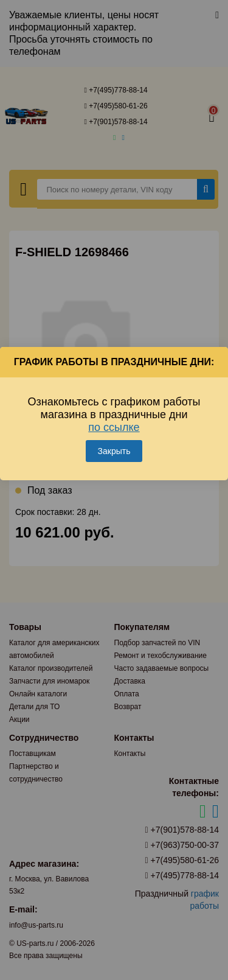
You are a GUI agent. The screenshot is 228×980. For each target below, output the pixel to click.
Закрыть (114, 451)
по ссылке (114, 427)
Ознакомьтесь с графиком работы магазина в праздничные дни (114, 415)
